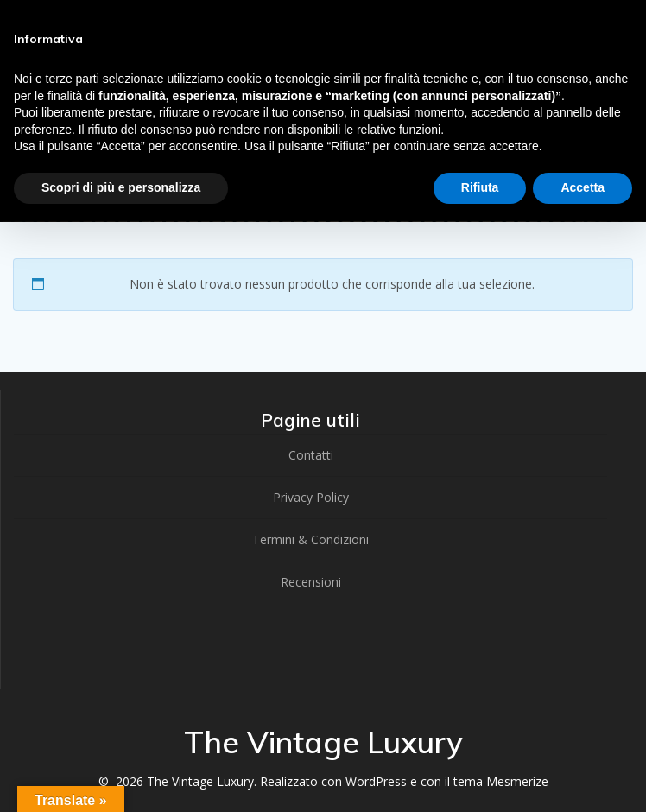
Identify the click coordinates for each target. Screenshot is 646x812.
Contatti (311, 455)
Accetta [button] (583, 187)
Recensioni (311, 582)
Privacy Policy (311, 497)
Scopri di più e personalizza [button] (121, 187)
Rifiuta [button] (480, 187)
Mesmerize (517, 781)
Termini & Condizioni (310, 539)
